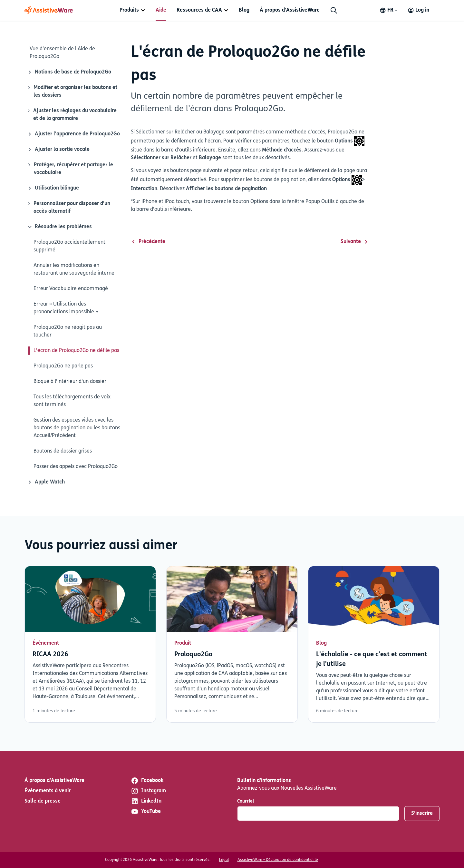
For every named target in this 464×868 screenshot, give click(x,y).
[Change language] (388, 10)
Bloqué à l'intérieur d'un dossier (70, 382)
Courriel (246, 801)
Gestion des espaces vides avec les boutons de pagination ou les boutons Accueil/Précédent (77, 428)
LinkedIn (146, 801)
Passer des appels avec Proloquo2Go (76, 467)
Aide (161, 10)
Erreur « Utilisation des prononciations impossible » (66, 308)
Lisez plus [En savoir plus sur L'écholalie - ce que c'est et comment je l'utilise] (374, 644)
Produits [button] (129, 10)
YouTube (146, 812)
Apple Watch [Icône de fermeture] (46, 482)
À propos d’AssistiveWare (290, 10)
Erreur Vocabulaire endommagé (71, 289)
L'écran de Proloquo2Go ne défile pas (76, 351)
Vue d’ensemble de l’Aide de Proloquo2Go (62, 53)
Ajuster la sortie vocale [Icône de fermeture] (58, 150)
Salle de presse (43, 801)
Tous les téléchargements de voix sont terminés (72, 401)
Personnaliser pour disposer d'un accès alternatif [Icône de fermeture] (69, 207)
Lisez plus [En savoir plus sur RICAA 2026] (90, 644)
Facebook (147, 781)
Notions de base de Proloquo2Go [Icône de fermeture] (69, 72)
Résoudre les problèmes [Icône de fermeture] (59, 227)
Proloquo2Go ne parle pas (63, 366)
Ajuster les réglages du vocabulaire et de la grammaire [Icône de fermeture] (72, 114)
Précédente (148, 242)
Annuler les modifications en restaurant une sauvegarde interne (74, 269)
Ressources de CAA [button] (199, 10)
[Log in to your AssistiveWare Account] (418, 10)
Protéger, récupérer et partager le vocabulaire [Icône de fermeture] (70, 168)
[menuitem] (132, 10)
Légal (224, 860)
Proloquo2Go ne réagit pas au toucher (68, 331)
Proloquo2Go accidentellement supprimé (69, 246)
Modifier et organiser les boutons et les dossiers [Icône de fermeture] (72, 91)
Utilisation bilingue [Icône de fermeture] (53, 188)
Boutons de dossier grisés (63, 451)
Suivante (355, 242)
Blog (244, 10)
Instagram (148, 791)
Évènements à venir (48, 791)
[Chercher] (334, 10)
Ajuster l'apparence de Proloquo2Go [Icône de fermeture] (73, 134)
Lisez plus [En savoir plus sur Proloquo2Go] (232, 644)
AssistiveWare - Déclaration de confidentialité (278, 860)
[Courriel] (318, 814)
